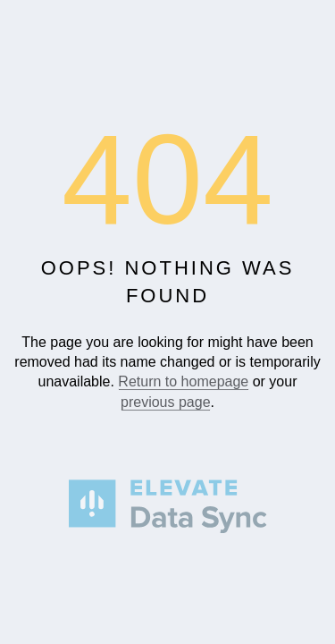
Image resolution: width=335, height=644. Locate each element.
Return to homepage (183, 382)
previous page (166, 402)
